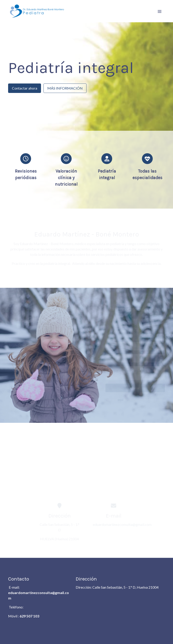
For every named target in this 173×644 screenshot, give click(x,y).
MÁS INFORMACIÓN (65, 88)
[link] (37, 11)
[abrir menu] (159, 11)
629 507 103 (29, 616)
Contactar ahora (25, 88)
